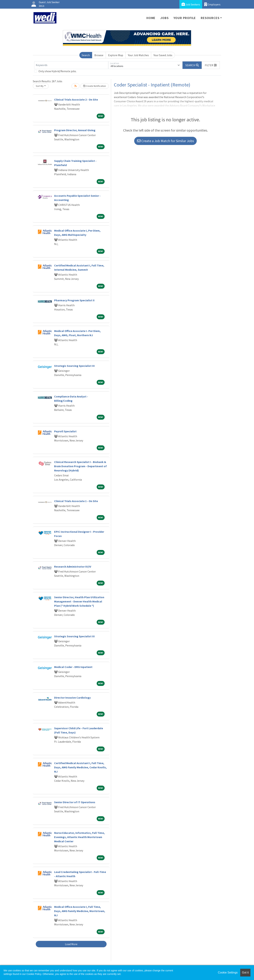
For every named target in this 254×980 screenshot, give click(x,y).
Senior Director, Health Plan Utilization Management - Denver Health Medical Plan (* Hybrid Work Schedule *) (79, 601)
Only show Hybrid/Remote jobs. (58, 71)
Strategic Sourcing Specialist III (74, 366)
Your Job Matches (138, 55)
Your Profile (185, 18)
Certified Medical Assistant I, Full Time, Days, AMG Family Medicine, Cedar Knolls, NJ (80, 767)
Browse (99, 55)
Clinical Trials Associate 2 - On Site (76, 99)
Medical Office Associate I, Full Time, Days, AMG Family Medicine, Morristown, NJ (80, 911)
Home (151, 18)
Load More (71, 944)
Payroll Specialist (65, 431)
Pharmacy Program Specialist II (74, 300)
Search (86, 55)
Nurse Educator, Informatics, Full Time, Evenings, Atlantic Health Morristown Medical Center (79, 837)
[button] (211, 65)
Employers (212, 4)
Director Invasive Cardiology (72, 698)
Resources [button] (210, 18)
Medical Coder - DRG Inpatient (73, 667)
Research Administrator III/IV (73, 567)
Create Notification (95, 86)
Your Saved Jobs (163, 55)
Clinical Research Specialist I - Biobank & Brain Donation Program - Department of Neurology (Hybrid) (80, 466)
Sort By (40, 86)
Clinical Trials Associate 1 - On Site (76, 501)
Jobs (164, 18)
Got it (245, 973)
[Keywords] (71, 65)
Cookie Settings (228, 973)
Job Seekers (191, 4)
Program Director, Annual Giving (75, 130)
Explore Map (116, 55)
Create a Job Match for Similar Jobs (165, 141)
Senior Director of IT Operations (75, 802)
